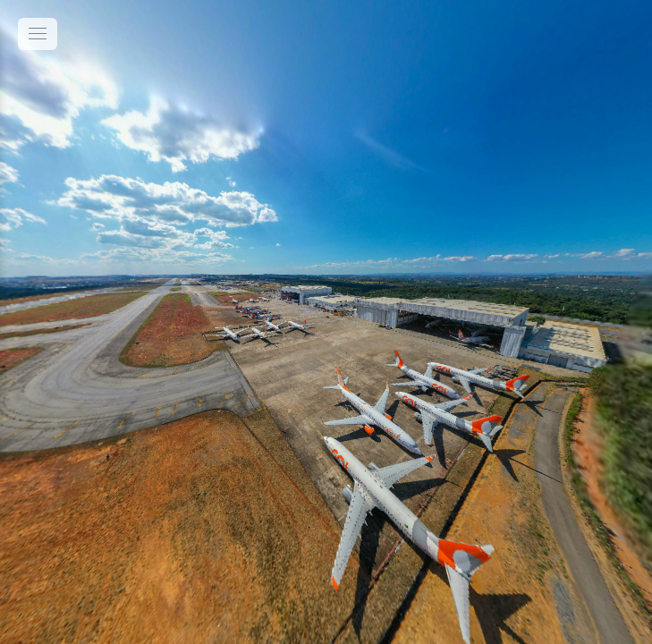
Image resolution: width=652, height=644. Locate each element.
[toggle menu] (38, 34)
